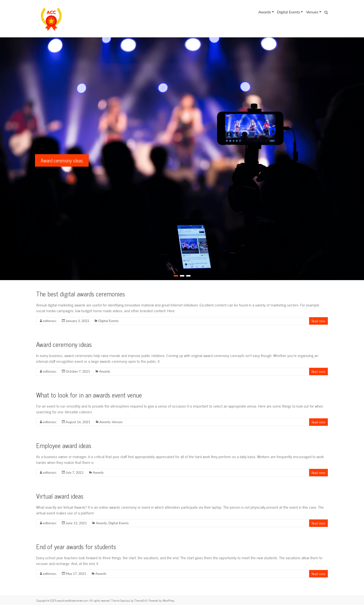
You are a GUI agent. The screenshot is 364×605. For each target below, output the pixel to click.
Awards (265, 12)
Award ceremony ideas (62, 160)
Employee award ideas (64, 445)
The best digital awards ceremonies (81, 294)
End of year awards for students (76, 546)
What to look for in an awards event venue (89, 395)
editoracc (50, 321)
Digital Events (289, 12)
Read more (318, 321)
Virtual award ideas (60, 496)
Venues (312, 12)
